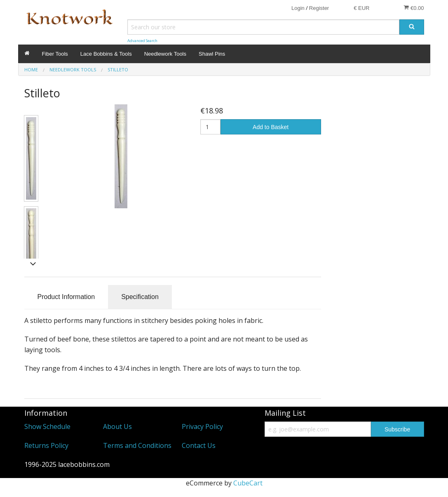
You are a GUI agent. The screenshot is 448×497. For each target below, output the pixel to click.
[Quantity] (210, 127)
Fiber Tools (55, 54)
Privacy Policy (202, 426)
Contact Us (199, 445)
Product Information (66, 297)
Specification (140, 297)
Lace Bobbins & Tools (106, 54)
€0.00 (414, 8)
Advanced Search (142, 41)
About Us (117, 426)
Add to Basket (271, 127)
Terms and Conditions (137, 445)
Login (298, 8)
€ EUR (361, 8)
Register (319, 8)
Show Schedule (47, 426)
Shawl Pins (212, 54)
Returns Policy (46, 445)
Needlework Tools (165, 54)
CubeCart (248, 483)
